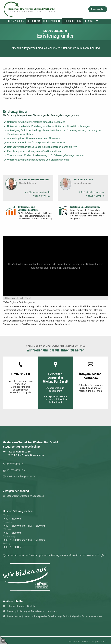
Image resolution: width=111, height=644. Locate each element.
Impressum (98, 642)
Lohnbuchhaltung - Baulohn (20, 606)
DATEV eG (27, 298)
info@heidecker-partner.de (37, 192)
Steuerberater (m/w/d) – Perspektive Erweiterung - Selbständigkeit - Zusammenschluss (54, 616)
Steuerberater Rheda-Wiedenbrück (24, 496)
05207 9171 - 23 (15, 470)
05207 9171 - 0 (41, 196)
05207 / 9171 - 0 (95, 196)
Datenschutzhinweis (79, 642)
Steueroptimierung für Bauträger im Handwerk (31, 611)
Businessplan (98, 9)
